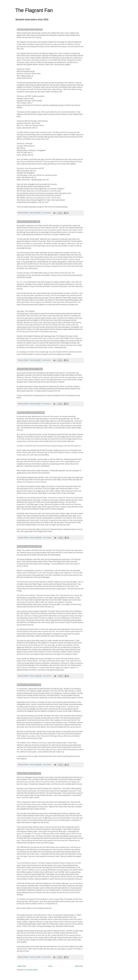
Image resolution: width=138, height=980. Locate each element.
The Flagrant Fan (34, 10)
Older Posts (79, 966)
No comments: (47, 213)
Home (50, 966)
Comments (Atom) (32, 970)
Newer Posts (22, 966)
